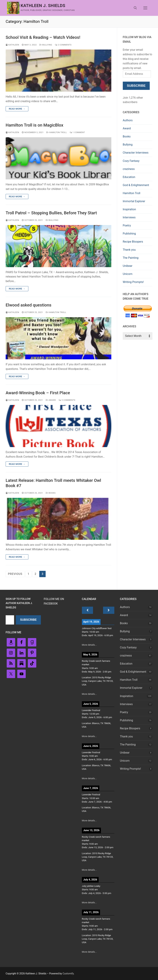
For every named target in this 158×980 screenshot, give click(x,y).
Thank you (129, 250)
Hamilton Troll (57, 132)
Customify (68, 974)
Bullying (46, 45)
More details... (89, 645)
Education (129, 177)
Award (51, 400)
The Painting (131, 258)
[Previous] (88, 610)
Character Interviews (136, 153)
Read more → (17, 109)
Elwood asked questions (29, 305)
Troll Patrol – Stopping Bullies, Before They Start (51, 213)
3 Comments (67, 400)
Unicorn (128, 274)
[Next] (109, 610)
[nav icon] (145, 8)
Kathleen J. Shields (43, 6)
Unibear (128, 266)
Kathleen (12, 45)
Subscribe (136, 86)
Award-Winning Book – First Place (38, 393)
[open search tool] (135, 8)
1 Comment (77, 132)
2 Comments (63, 45)
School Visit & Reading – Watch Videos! (43, 37)
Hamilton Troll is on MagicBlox (34, 125)
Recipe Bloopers (133, 242)
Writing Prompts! (133, 282)
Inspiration (129, 209)
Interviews (129, 217)
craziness (129, 169)
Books (51, 493)
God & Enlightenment (136, 185)
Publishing (129, 234)
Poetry (127, 225)
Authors (128, 120)
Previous (15, 574)
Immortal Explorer (134, 201)
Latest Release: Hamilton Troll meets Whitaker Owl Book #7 (53, 483)
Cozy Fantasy (131, 161)
